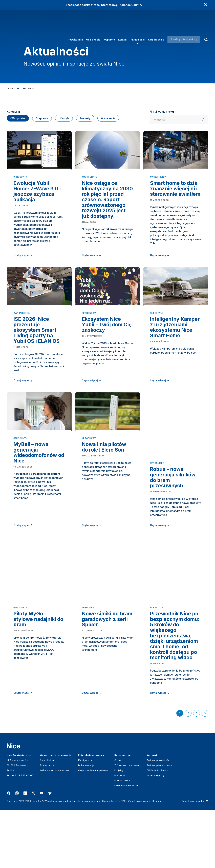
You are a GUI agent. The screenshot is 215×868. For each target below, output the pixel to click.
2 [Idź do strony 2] (190, 772)
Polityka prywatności (159, 818)
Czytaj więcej (23, 285)
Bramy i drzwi (48, 823)
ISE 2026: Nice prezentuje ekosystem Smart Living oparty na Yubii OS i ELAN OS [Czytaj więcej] (37, 385)
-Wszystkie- (18, 118)
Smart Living (47, 818)
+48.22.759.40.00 (23, 833)
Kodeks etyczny (156, 833)
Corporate (42, 118)
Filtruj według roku (162, 112)
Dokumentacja (86, 823)
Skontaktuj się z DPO (114, 859)
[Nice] (16, 26)
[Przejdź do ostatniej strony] (205, 771)
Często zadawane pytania (93, 828)
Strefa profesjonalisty (184, 26)
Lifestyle (64, 118)
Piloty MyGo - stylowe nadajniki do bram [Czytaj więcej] (38, 682)
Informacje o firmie (89, 859)
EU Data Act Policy (157, 828)
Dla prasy (120, 833)
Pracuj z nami (122, 838)
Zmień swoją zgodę (139, 859)
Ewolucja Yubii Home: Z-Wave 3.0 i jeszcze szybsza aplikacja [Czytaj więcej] (37, 221)
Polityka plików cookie (159, 823)
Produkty (85, 118)
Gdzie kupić (93, 26)
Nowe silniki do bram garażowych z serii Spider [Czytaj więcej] (107, 682)
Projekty (119, 828)
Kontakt (123, 26)
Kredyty (157, 859)
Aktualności (138, 26)
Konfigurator (85, 818)
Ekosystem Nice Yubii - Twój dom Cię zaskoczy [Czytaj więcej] (107, 380)
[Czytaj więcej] (39, 169)
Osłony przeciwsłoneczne (55, 828)
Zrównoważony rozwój (127, 823)
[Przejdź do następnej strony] (197, 771)
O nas (118, 818)
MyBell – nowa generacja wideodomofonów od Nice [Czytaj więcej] (39, 532)
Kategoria (13, 112)
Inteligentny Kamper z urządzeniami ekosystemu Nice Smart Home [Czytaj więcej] (175, 382)
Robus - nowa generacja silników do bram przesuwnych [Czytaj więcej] (173, 532)
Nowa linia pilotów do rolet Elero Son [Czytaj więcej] (104, 527)
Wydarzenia (108, 118)
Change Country (131, 5)
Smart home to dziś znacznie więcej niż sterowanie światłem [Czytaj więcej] (175, 219)
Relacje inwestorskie (126, 843)
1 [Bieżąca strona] (181, 772)
